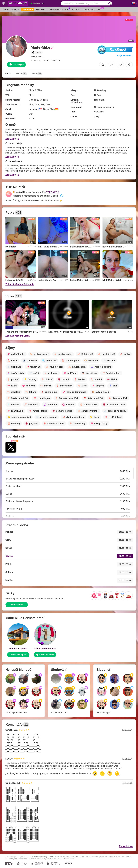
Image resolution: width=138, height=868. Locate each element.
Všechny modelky (11, 10)
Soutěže (76, 10)
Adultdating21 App (92, 9)
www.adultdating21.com (44, 857)
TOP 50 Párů (53, 192)
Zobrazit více (12, 139)
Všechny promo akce (59, 9)
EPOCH (66, 857)
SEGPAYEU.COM (77, 857)
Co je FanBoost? (125, 55)
